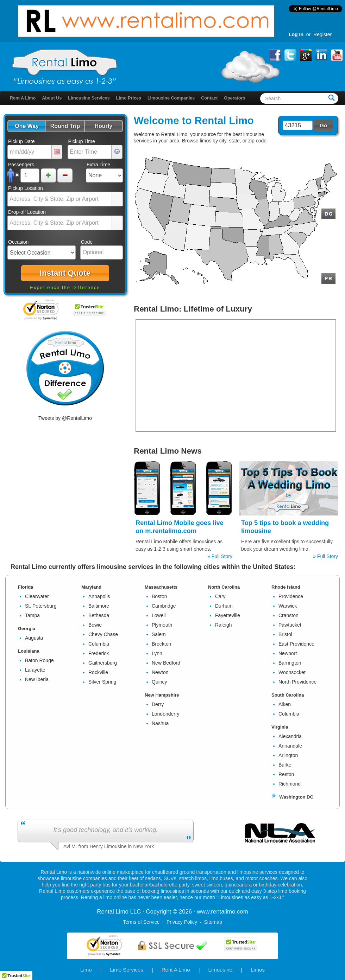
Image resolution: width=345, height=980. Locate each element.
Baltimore (99, 606)
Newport (288, 653)
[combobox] (60, 199)
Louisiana (29, 651)
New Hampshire (162, 695)
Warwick (288, 606)
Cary (220, 596)
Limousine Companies (171, 98)
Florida (26, 587)
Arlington (288, 755)
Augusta (34, 638)
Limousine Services (89, 98)
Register (322, 34)
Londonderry (166, 714)
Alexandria (290, 736)
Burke (285, 765)
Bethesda (99, 615)
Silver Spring (102, 682)
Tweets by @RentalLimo (65, 418)
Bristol (285, 634)
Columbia (99, 644)
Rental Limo (224, 120)
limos (206, 141)
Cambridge (164, 606)
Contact (209, 98)
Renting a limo (97, 897)
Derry (158, 704)
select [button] (117, 199)
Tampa (32, 615)
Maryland (91, 587)
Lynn (157, 653)
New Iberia (37, 679)
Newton (160, 672)
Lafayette (35, 670)
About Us (52, 98)
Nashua (160, 723)
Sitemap (213, 922)
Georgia (27, 629)
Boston (159, 596)
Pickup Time (82, 141)
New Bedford (166, 663)
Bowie (95, 625)
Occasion (18, 242)
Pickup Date (21, 141)
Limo (86, 970)
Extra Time (98, 165)
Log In (296, 34)
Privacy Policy (182, 922)
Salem (159, 634)
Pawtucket (290, 625)
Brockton (161, 644)
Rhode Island (286, 587)
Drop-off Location (27, 212)
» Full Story (220, 556)
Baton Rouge (39, 660)
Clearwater (37, 596)
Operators (234, 98)
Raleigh (223, 625)
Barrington (290, 663)
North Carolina (224, 587)
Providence (291, 596)
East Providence (296, 644)
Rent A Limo (23, 98)
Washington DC (292, 797)
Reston (286, 774)
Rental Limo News (168, 451)
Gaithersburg (103, 663)
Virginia (280, 727)
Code (87, 242)
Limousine (220, 970)
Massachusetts (161, 587)
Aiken (285, 704)
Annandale (290, 746)
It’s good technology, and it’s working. (105, 830)
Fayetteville (228, 615)
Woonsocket (292, 672)
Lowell (159, 615)
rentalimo (223, 912)
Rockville (98, 672)
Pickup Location (26, 188)
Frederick (99, 653)
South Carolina (288, 695)
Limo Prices (129, 98)
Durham (224, 606)
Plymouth (162, 625)
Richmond (290, 784)
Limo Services (127, 970)
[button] (27, 126)
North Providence (297, 682)
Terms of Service (141, 922)
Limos (258, 970)
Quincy (159, 682)
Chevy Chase (103, 634)
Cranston (288, 615)
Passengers (21, 165)
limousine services (257, 872)
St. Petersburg (41, 606)
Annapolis (99, 596)
